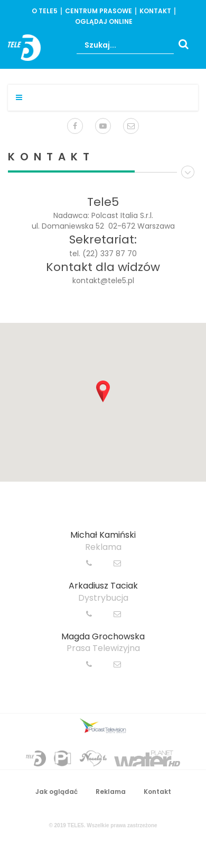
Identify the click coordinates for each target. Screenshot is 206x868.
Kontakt (155, 11)
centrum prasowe (99, 11)
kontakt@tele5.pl (103, 281)
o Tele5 (45, 11)
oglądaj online (104, 21)
